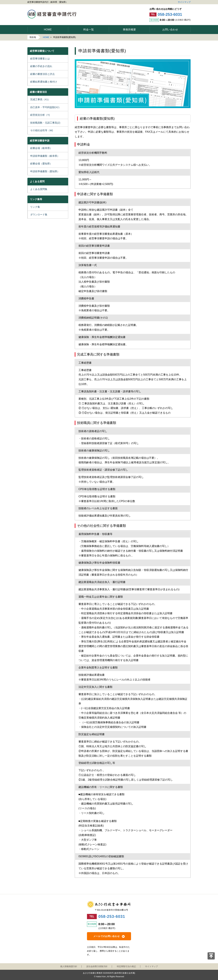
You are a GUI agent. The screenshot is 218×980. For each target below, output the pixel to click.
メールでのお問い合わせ (107, 936)
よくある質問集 (39, 189)
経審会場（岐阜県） (41, 148)
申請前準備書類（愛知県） (45, 171)
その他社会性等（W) (42, 130)
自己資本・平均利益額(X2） (46, 107)
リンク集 (35, 207)
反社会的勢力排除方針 (97, 966)
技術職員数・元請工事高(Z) (45, 123)
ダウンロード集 (39, 214)
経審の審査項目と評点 (42, 74)
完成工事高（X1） (40, 99)
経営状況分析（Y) (40, 115)
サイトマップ (184, 2)
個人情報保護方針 (69, 966)
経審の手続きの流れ (41, 66)
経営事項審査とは (40, 59)
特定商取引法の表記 (126, 966)
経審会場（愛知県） (41, 164)
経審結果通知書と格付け (44, 82)
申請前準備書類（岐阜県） (45, 156)
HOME (46, 37)
